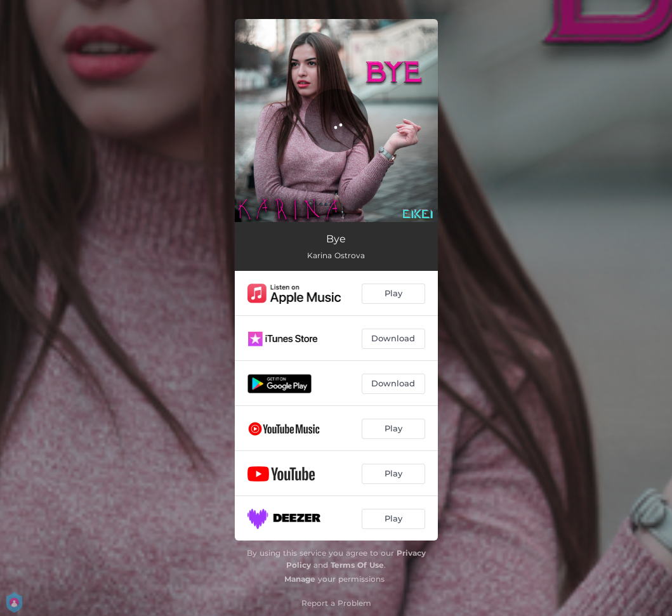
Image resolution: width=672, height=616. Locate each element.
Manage (300, 579)
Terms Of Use (357, 565)
